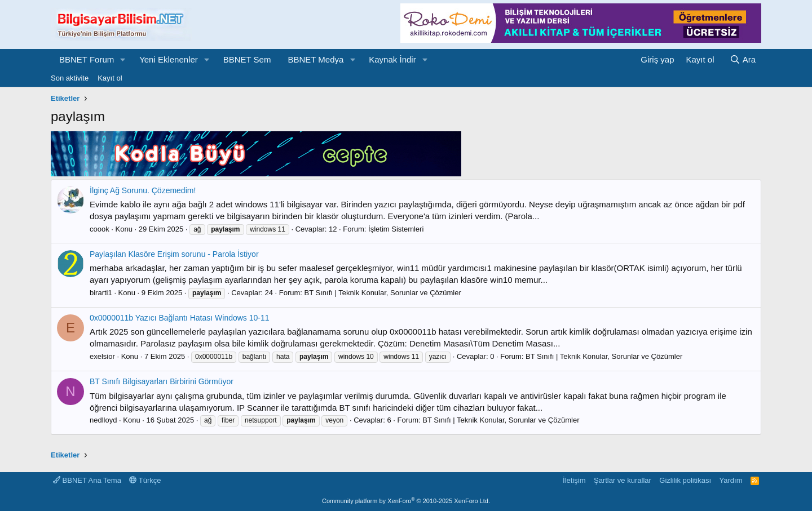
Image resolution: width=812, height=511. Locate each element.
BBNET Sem (247, 59)
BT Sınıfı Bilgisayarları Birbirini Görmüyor (162, 381)
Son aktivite (70, 78)
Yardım (731, 480)
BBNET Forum (87, 59)
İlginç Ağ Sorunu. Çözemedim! (143, 190)
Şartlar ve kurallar (623, 480)
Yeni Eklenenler (169, 59)
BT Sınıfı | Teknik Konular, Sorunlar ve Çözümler (383, 293)
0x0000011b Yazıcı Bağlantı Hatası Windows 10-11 (180, 318)
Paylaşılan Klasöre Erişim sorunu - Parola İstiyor (174, 254)
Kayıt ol (110, 78)
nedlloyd (103, 420)
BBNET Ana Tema (87, 480)
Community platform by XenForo (406, 501)
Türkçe (145, 480)
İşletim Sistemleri (396, 229)
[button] (123, 59)
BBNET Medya (315, 59)
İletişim (574, 480)
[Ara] (743, 59)
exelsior (102, 356)
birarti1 (101, 293)
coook (100, 229)
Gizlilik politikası (685, 480)
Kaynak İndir (392, 59)
